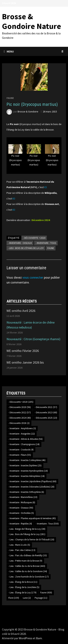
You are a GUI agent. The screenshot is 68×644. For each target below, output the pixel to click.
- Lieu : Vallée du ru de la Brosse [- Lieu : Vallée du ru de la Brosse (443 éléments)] (27, 566)
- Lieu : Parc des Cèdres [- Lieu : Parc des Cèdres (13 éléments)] (22, 550)
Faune (10, 98)
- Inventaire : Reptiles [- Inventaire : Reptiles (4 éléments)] (20, 524)
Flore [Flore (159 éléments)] (14, 598)
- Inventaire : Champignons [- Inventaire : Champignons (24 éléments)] (24, 444)
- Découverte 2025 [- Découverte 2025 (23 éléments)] (46, 418)
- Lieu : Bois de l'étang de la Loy (26, 248)
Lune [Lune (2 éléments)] (27, 598)
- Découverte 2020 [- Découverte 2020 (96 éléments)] (20, 407)
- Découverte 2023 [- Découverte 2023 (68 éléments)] (46, 412)
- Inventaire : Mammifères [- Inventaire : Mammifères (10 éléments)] (23, 497)
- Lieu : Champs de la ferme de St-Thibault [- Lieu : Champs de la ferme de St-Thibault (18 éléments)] (31, 540)
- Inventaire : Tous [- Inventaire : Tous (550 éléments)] (47, 524)
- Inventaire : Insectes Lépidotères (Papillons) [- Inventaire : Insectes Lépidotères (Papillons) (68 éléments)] (32, 481)
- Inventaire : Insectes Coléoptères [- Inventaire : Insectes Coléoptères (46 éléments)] (27, 460)
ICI (46, 187)
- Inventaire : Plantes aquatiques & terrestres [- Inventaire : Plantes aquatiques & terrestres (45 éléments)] (32, 518)
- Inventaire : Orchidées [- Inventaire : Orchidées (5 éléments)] (21, 513)
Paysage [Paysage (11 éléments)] (41, 598)
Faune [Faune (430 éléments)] (46, 593)
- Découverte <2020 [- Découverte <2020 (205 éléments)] (21, 402)
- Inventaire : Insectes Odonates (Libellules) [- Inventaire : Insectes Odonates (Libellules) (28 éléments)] (31, 487)
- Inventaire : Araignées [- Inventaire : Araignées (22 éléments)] (22, 434)
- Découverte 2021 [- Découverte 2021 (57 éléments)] (46, 407)
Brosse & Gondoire (28, 112)
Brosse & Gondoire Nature (32, 21)
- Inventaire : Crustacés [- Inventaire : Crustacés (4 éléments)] (21, 450)
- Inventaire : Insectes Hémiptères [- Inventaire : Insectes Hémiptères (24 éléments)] (26, 476)
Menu (9, 51)
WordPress (26, 638)
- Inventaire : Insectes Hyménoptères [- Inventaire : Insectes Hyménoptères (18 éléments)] (28, 471)
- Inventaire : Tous (46, 243)
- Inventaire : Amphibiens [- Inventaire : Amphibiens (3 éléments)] (22, 428)
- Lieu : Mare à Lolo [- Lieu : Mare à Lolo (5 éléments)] (19, 545)
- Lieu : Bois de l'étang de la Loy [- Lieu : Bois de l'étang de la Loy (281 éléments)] (27, 534)
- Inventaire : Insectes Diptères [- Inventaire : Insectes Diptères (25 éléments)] (25, 465)
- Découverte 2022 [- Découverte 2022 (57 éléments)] (20, 412)
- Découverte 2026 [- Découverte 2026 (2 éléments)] (19, 423)
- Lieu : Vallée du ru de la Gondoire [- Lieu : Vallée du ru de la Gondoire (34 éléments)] (28, 571)
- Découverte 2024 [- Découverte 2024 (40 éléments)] (20, 418)
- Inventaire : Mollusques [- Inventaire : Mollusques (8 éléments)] (22, 502)
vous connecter (33, 277)
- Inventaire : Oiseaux (20, 243)
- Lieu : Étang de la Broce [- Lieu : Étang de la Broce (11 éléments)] (23, 582)
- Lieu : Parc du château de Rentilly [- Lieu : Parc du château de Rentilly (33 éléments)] (28, 555)
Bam (39, 638)
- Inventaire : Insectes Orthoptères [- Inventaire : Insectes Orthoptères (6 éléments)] (26, 492)
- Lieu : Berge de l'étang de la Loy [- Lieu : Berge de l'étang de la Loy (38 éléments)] (27, 529)
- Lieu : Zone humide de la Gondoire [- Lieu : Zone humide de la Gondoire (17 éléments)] (29, 577)
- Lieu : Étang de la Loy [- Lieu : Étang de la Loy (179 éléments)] (22, 593)
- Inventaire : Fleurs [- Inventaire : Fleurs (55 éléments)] (20, 455)
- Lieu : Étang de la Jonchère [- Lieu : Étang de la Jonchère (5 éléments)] (24, 587)
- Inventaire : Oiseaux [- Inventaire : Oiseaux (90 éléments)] (21, 508)
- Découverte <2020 (34, 238)
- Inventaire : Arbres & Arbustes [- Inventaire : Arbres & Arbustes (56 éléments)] (25, 439)
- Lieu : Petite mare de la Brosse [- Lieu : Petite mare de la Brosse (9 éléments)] (25, 561)
